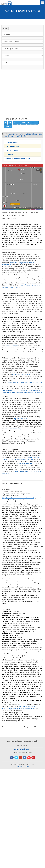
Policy (22, 766)
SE (15, 123)
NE (29, 123)
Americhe (13, 134)
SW (10, 123)
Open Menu (42, 3)
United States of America (31, 134)
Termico (8, 126)
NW (24, 123)
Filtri (5, 28)
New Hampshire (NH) (13, 136)
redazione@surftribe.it (22, 749)
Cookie (27, 766)
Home (18, 766)
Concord (28, 136)
